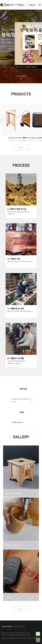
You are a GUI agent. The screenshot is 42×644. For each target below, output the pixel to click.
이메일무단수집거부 (19, 626)
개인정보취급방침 (7, 626)
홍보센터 (32, 5)
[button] (40, 120)
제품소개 (21, 5)
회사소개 (10, 5)
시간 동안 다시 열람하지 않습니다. (27, 67)
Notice (23, 389)
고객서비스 (21, 14)
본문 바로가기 (0, 0)
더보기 (10, 49)
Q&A (22, 412)
